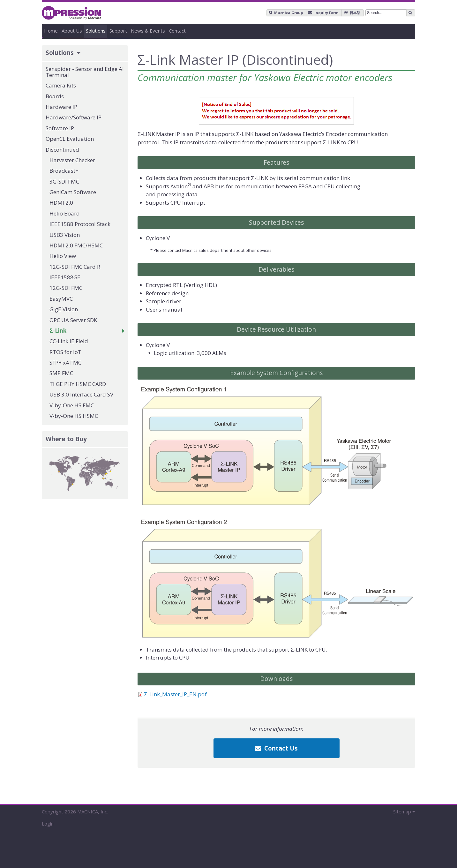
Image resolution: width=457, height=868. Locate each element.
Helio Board (65, 213)
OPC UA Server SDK (73, 320)
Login (48, 824)
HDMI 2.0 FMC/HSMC (76, 245)
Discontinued (62, 150)
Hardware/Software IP (74, 117)
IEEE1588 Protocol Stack (80, 224)
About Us (129, 31)
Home (70, 31)
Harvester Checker (72, 160)
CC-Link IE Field (69, 341)
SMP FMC (61, 373)
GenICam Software (73, 192)
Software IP (60, 128)
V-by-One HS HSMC (74, 416)
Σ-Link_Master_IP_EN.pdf (175, 694)
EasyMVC (61, 299)
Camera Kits (61, 85)
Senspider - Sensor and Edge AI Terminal (85, 72)
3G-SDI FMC (64, 181)
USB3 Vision (65, 235)
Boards (55, 96)
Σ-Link (58, 331)
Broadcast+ (64, 171)
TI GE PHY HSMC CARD (78, 384)
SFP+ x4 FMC (65, 362)
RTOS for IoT (65, 352)
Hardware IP (61, 107)
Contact (385, 31)
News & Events (318, 31)
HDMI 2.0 (61, 203)
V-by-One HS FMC (72, 405)
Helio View (63, 256)
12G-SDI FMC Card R (75, 267)
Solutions (191, 31)
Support (251, 31)
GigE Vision (64, 309)
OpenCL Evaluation (70, 139)
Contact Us (276, 748)
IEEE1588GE (65, 277)
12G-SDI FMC (66, 288)
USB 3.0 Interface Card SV (81, 394)
